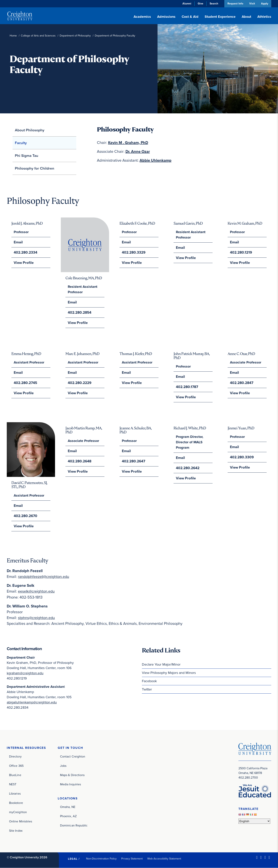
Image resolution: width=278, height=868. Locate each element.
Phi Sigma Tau (27, 156)
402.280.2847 (241, 383)
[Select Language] (254, 821)
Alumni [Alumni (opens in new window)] (186, 4)
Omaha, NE (68, 807)
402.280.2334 (25, 252)
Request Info (235, 4)
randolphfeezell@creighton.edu (44, 577)
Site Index (16, 831)
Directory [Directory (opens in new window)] (15, 756)
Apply (265, 4)
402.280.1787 (187, 387)
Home (13, 36)
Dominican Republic (74, 826)
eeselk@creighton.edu (37, 591)
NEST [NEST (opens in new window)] (13, 784)
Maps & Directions (72, 775)
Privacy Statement (132, 859)
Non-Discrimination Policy (101, 859)
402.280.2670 (25, 516)
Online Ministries (21, 821)
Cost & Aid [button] (190, 17)
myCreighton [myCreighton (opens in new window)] (18, 812)
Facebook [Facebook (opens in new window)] (149, 681)
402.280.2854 (79, 313)
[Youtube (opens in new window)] (269, 857)
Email (18, 242)
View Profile (23, 263)
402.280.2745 (25, 383)
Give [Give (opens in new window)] (200, 4)
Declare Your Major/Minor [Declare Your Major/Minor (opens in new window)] (161, 664)
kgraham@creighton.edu (25, 673)
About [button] (246, 17)
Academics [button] (142, 17)
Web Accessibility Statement (164, 859)
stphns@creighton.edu (37, 618)
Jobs (63, 766)
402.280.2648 (79, 461)
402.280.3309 (242, 457)
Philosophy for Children (35, 168)
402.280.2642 (187, 468)
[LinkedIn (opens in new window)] (257, 857)
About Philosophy (30, 130)
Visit (252, 4)
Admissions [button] (166, 17)
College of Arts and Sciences (38, 36)
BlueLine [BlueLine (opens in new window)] (15, 775)
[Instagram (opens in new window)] (265, 857)
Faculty (21, 143)
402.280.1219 (241, 252)
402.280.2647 (133, 461)
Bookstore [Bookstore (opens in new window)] (16, 803)
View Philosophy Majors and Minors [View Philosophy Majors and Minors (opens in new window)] (169, 673)
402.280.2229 (79, 383)
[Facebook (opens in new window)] (261, 857)
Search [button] (213, 4)
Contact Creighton (73, 756)
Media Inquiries (70, 784)
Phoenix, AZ (68, 816)
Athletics (264, 17)
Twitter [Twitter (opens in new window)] (147, 689)
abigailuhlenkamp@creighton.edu (32, 702)
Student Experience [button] (220, 17)
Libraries (15, 794)
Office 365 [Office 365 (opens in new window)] (16, 766)
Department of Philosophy (75, 36)
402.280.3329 (133, 252)
